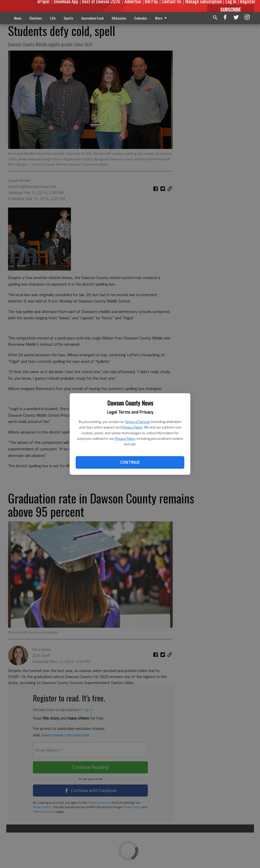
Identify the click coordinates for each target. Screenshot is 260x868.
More (162, 18)
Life (53, 18)
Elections (36, 18)
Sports (68, 18)
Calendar (141, 18)
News (18, 18)
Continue (130, 462)
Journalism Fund (92, 18)
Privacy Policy (132, 427)
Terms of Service (138, 422)
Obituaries (119, 18)
